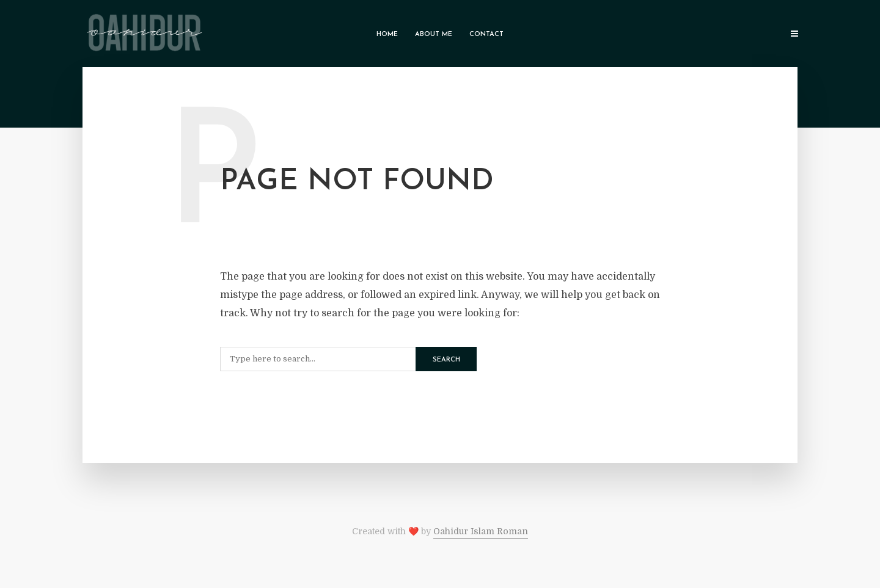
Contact (486, 34)
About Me (434, 34)
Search (446, 360)
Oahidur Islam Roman (481, 531)
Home (387, 34)
